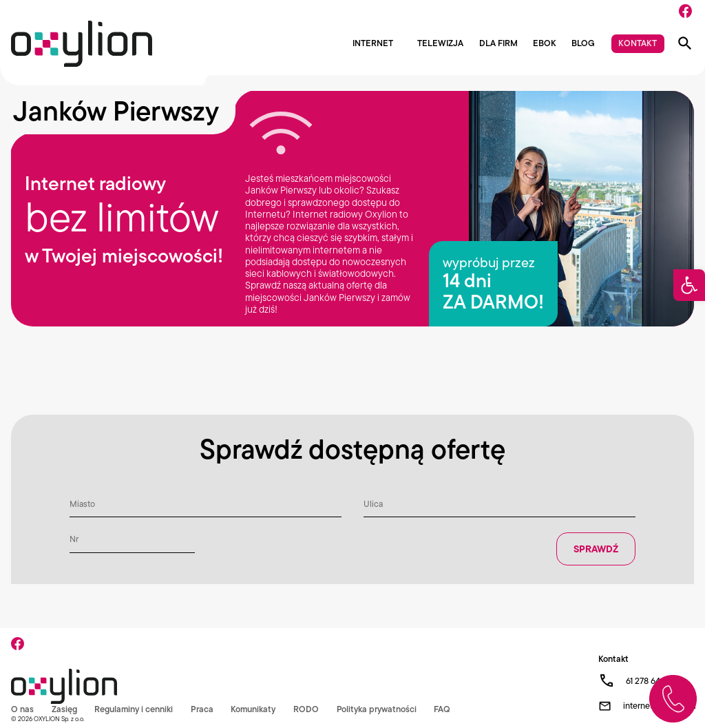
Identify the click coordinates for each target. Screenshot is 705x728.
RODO (307, 709)
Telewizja (440, 44)
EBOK (545, 44)
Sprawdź (596, 549)
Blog (583, 44)
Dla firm (498, 44)
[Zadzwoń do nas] (673, 699)
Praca (203, 709)
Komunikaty (254, 709)
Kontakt (638, 43)
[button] (689, 285)
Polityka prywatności (378, 709)
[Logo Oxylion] (82, 44)
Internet (373, 44)
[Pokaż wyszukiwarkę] (685, 43)
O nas (22, 709)
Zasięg (64, 709)
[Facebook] (685, 11)
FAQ (443, 709)
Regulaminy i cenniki (134, 709)
